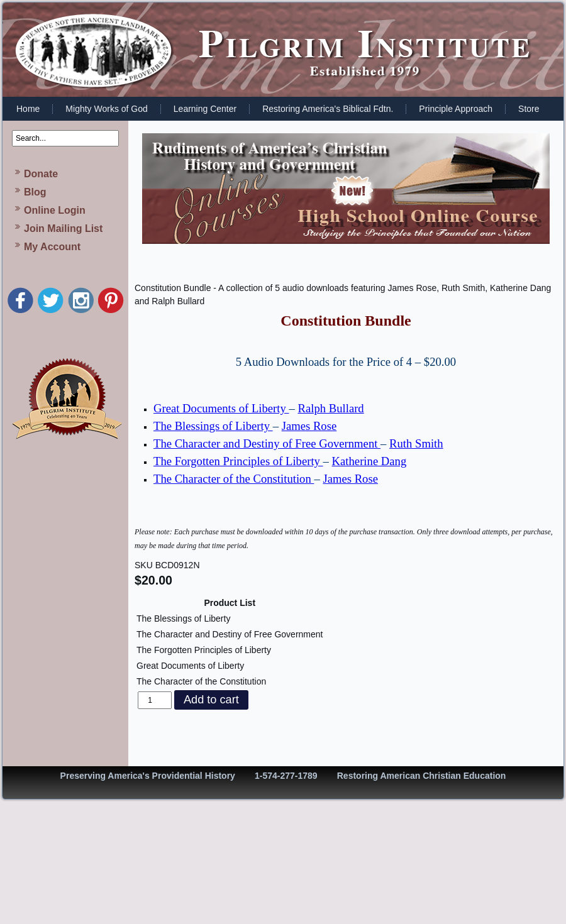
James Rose (309, 426)
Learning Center (205, 109)
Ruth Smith (416, 443)
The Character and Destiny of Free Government (267, 443)
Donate (41, 174)
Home (28, 109)
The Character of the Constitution (234, 479)
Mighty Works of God (106, 109)
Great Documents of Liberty (221, 408)
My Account (52, 247)
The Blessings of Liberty (213, 426)
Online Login (55, 210)
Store (529, 109)
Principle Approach (456, 109)
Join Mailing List (63, 228)
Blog (35, 192)
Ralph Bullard (331, 408)
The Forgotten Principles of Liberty (238, 461)
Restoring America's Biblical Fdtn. (328, 109)
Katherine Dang (369, 461)
